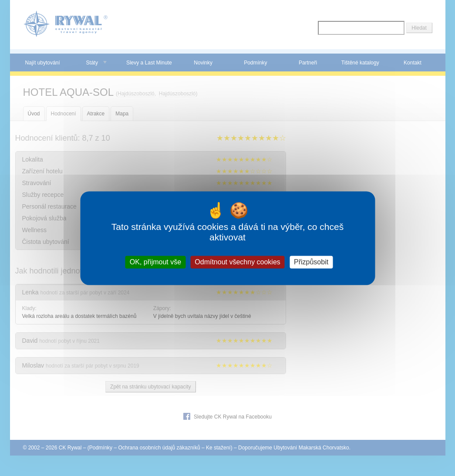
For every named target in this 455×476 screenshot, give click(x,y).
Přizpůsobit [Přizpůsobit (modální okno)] (311, 262)
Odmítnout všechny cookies (238, 262)
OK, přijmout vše (155, 262)
